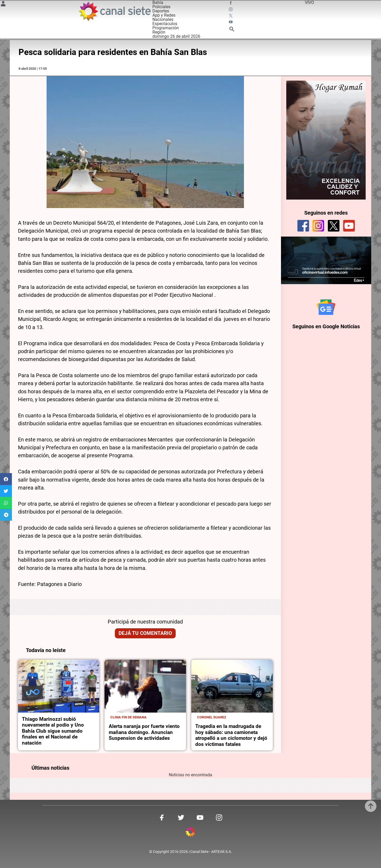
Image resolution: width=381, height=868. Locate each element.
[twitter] (334, 226)
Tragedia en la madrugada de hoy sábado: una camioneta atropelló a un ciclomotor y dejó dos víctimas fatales (231, 735)
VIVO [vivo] (309, 3)
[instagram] (318, 226)
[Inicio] (114, 11)
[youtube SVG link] (231, 23)
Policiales (161, 7)
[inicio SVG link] (190, 833)
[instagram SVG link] (231, 10)
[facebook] (303, 226)
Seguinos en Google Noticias (326, 326)
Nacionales (163, 19)
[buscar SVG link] (232, 30)
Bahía (158, 3)
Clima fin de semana (128, 717)
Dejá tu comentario (145, 633)
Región (159, 32)
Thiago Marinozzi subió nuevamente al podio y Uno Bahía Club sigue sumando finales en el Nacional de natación (53, 731)
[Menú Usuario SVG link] (3, 5)
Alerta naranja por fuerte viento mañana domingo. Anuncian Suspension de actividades (144, 732)
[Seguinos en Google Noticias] (326, 307)
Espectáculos (165, 24)
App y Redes (164, 15)
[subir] (371, 806)
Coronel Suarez (212, 717)
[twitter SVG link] (231, 16)
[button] (6, 479)
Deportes (161, 11)
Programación (166, 28)
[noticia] (59, 686)
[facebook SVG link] (231, 4)
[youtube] (349, 226)
